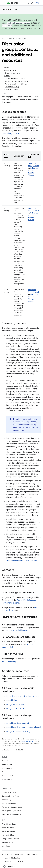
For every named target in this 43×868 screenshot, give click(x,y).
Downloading (7, 768)
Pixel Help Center (8, 828)
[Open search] (28, 3)
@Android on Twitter (9, 792)
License (35, 854)
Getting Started (21, 38)
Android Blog (7, 800)
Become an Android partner (17, 630)
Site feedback (16, 858)
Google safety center (15, 709)
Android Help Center (9, 824)
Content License (28, 741)
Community (19, 854)
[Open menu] (4, 3)
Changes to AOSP (33, 28)
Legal (28, 854)
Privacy (6, 858)
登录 (38, 3)
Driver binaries (7, 779)
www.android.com (9, 835)
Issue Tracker (6, 846)
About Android (7, 854)
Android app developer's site (18, 723)
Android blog (12, 700)
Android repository (9, 761)
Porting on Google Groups (11, 814)
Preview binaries (8, 772)
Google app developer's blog (18, 731)
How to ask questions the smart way (22, 560)
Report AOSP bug (9, 661)
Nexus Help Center (9, 831)
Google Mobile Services (10, 839)
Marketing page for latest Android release (24, 696)
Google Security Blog (10, 803)
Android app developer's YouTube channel (24, 727)
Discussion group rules (11, 133)
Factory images (7, 775)
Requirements (7, 765)
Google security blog (15, 704)
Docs (10, 38)
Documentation (10, 10)
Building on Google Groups (12, 811)
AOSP (4, 38)
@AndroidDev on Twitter (11, 796)
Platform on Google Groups (12, 807)
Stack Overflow (7, 842)
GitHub (4, 783)
